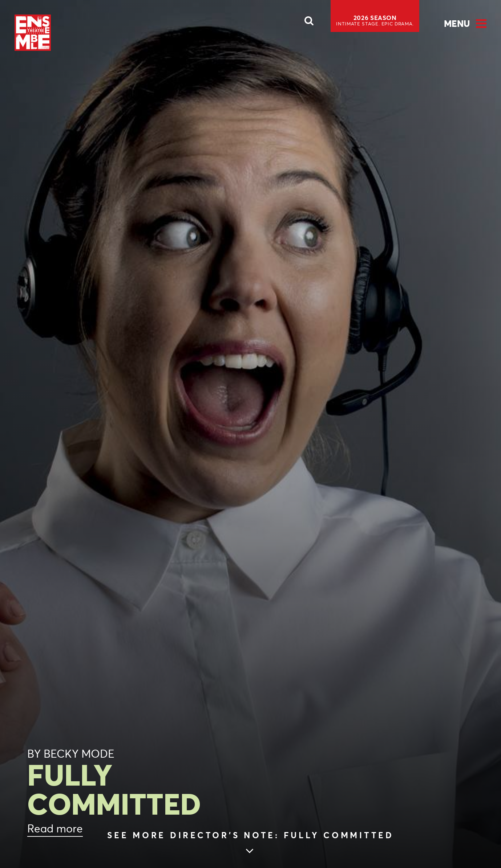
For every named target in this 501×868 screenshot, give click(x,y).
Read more (55, 829)
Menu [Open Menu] (457, 24)
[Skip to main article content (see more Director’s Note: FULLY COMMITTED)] (250, 843)
